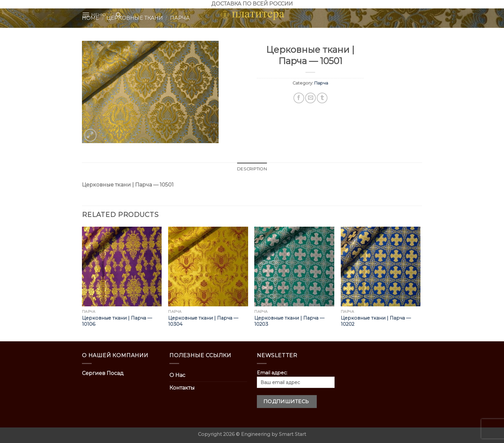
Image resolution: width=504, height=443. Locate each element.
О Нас (177, 375)
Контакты (182, 388)
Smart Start (292, 434)
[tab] (252, 169)
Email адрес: (296, 379)
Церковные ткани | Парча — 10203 (289, 321)
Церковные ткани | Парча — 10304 (203, 321)
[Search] (118, 15)
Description (252, 169)
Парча (321, 83)
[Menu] (94, 15)
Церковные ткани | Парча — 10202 (376, 321)
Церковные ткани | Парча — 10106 (117, 321)
